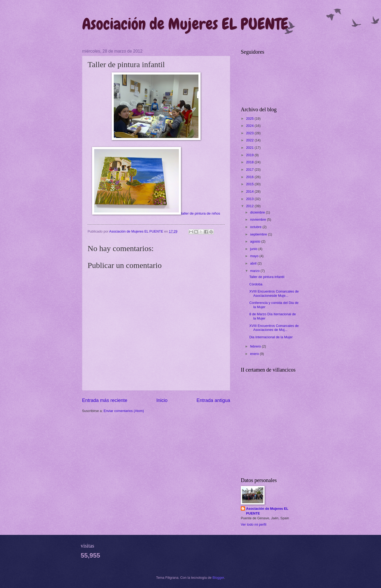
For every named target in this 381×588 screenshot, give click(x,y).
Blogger (218, 578)
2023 (250, 133)
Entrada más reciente (105, 400)
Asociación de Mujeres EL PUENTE (185, 24)
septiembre (259, 234)
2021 (250, 148)
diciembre (258, 212)
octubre (256, 227)
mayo (255, 256)
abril (254, 263)
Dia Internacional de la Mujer (271, 337)
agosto (256, 241)
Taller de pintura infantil (267, 277)
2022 (250, 140)
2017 (250, 170)
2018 (250, 162)
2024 (250, 126)
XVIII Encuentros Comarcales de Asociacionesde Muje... (274, 293)
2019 (250, 155)
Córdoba (256, 284)
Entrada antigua (213, 400)
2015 (250, 184)
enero (255, 354)
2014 (250, 191)
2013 (250, 199)
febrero (256, 346)
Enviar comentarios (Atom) (124, 411)
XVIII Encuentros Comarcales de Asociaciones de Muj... (274, 328)
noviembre (258, 219)
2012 (250, 206)
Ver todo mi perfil (254, 524)
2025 (250, 119)
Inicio (162, 400)
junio (254, 249)
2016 (250, 177)
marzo (255, 271)
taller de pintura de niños (156, 213)
